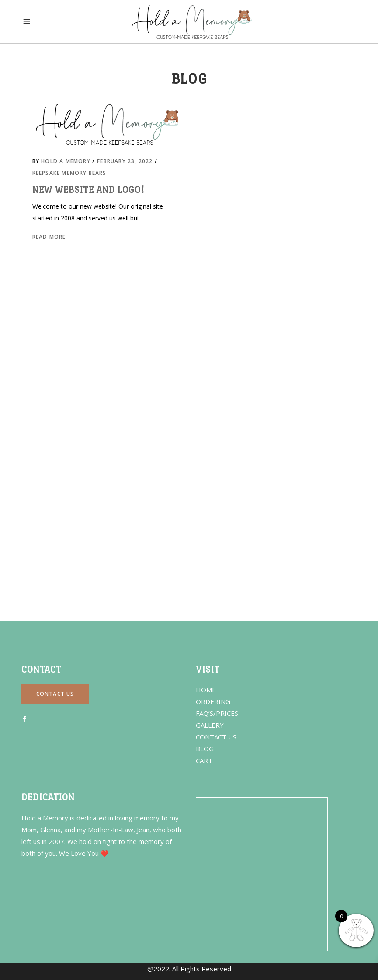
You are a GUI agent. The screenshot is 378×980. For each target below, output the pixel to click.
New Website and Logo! (88, 190)
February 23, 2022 (126, 161)
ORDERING (213, 701)
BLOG (205, 749)
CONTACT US (216, 737)
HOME (206, 690)
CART (204, 760)
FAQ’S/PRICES (217, 713)
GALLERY (210, 725)
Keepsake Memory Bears (69, 173)
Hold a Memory (67, 161)
